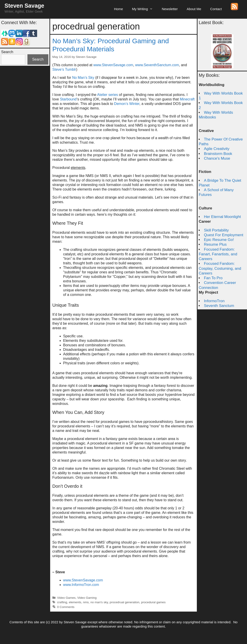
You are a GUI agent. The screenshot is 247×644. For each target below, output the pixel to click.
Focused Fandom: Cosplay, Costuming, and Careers (220, 268)
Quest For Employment (223, 235)
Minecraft (187, 99)
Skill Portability (216, 230)
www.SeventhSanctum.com (157, 65)
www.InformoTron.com (81, 585)
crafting (62, 602)
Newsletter (170, 9)
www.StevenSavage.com (113, 65)
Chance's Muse (217, 158)
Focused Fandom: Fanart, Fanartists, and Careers (218, 254)
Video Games (66, 598)
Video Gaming (87, 598)
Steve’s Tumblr (64, 69)
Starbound (68, 99)
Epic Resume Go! (219, 240)
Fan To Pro (213, 278)
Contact (216, 9)
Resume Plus (215, 244)
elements (75, 602)
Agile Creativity (217, 149)
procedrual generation (124, 602)
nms (86, 602)
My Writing (145, 9)
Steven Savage (24, 6)
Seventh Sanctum (219, 306)
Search (7, 52)
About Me (194, 9)
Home (119, 9)
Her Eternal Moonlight (222, 217)
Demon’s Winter (127, 104)
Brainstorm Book (218, 154)
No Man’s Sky (84, 78)
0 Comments (66, 607)
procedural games (153, 602)
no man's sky (99, 602)
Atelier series (108, 95)
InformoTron (214, 301)
